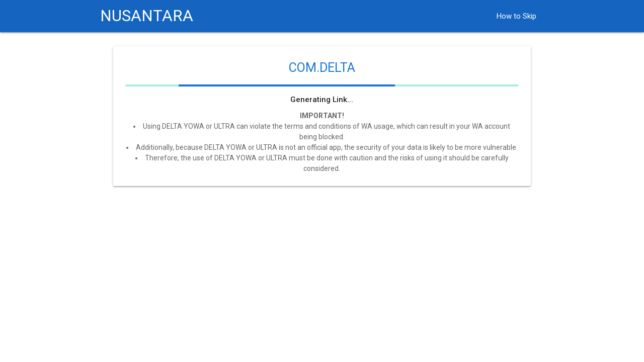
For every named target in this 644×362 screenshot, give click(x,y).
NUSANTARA (147, 16)
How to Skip (516, 16)
